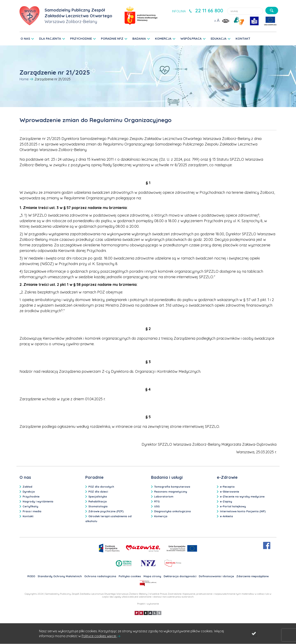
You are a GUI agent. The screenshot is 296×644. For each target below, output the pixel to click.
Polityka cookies (130, 576)
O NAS (25, 39)
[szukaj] (272, 10)
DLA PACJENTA (50, 39)
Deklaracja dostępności (180, 576)
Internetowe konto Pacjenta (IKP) (243, 511)
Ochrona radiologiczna (100, 576)
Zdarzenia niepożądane (253, 576)
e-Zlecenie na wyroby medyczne (242, 496)
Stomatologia (98, 506)
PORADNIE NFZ (112, 39)
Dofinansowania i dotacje (216, 576)
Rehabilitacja (98, 501)
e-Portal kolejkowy (233, 506)
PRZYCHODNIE (81, 39)
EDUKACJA (219, 39)
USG (157, 506)
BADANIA (139, 39)
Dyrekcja (29, 492)
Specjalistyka (98, 496)
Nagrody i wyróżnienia (38, 501)
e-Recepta (227, 487)
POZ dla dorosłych (101, 487)
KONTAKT (243, 39)
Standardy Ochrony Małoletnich (60, 576)
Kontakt (28, 516)
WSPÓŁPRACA (191, 39)
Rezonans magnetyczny (171, 492)
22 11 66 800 (209, 10)
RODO (31, 576)
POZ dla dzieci (98, 492)
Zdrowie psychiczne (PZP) (106, 511)
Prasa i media (32, 511)
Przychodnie (31, 496)
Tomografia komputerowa (172, 487)
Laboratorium (164, 496)
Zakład (27, 487)
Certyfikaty (30, 506)
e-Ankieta (226, 516)
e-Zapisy (226, 501)
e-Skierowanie (230, 492)
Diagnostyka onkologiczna (172, 511)
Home (24, 79)
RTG (157, 501)
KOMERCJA (163, 39)
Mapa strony (152, 576)
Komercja (161, 516)
